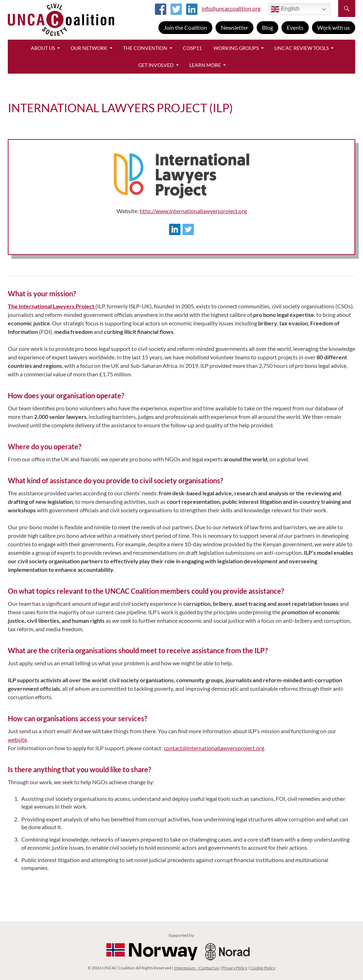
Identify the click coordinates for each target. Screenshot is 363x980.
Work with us (334, 27)
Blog (267, 27)
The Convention (145, 48)
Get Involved (156, 65)
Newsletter (234, 27)
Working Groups (236, 48)
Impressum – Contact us (196, 968)
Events (295, 27)
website (17, 739)
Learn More (205, 65)
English (285, 9)
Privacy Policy (234, 968)
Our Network (89, 48)
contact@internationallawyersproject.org (214, 748)
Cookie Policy (263, 968)
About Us (43, 48)
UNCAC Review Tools (301, 48)
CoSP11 (192, 48)
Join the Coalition (185, 27)
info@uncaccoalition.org (231, 8)
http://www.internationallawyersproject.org (193, 211)
